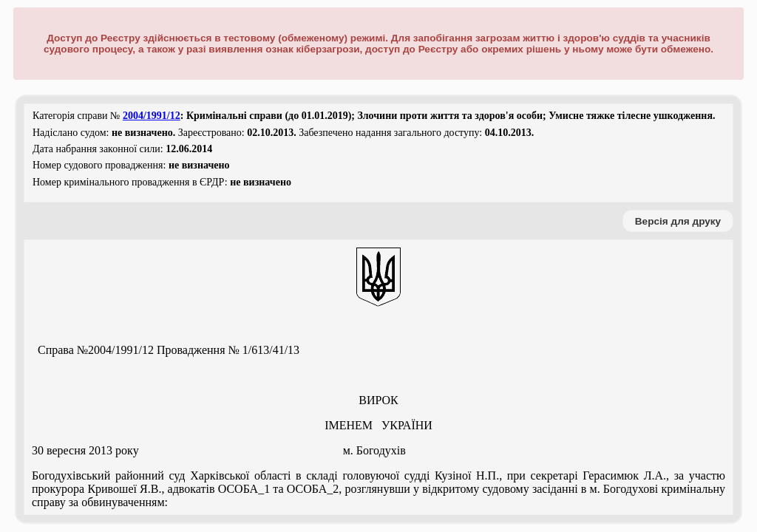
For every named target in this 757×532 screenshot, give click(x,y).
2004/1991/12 (152, 116)
